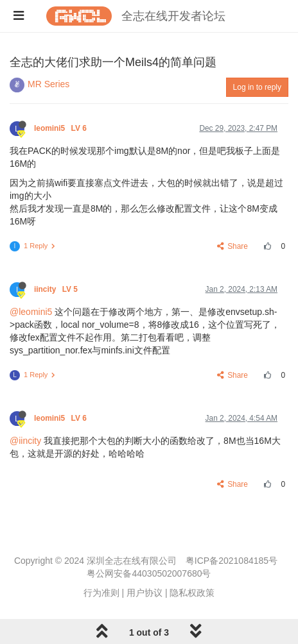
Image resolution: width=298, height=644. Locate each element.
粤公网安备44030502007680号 (149, 573)
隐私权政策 (192, 593)
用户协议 (145, 593)
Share (233, 246)
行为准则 (101, 593)
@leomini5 (31, 312)
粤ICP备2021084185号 (232, 561)
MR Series (48, 84)
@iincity (25, 441)
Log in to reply (257, 87)
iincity (57, 289)
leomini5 (61, 128)
